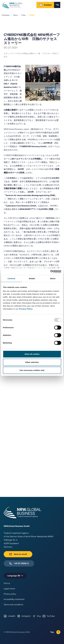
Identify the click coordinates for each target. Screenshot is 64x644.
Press (23, 15)
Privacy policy (10, 594)
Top (55, 632)
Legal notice (9, 589)
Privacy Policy (26, 309)
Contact (45, 5)
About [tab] (53, 278)
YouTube (49, 616)
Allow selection (32, 362)
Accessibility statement (14, 599)
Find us (7, 583)
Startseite (6, 15)
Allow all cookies (32, 354)
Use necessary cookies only (32, 370)
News (15, 15)
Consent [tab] (11, 278)
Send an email (18, 554)
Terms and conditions (13, 605)
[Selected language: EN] (15, 576)
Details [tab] (32, 278)
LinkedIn (10, 616)
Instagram (24, 616)
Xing (37, 616)
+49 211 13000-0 (19, 563)
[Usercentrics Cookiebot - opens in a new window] (50, 272)
